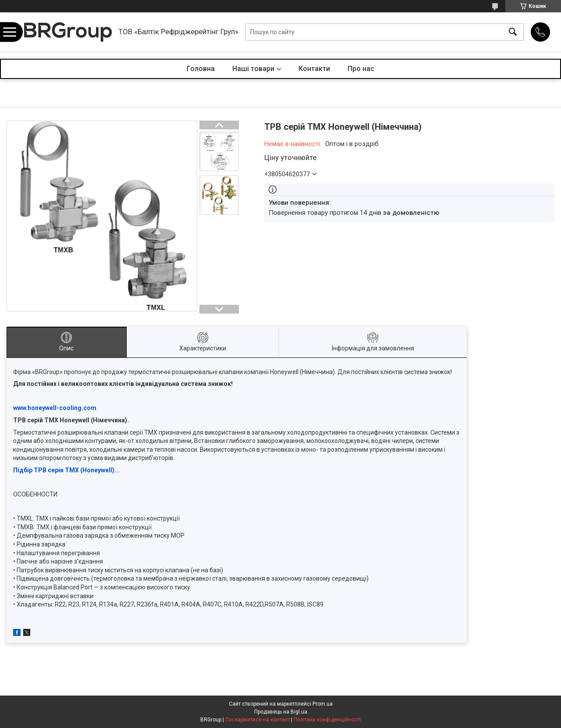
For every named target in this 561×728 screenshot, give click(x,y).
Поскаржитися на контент (257, 720)
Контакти (314, 69)
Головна (201, 69)
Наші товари (253, 69)
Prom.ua (323, 704)
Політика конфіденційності (327, 720)
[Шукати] (513, 32)
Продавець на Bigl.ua (281, 712)
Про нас (361, 69)
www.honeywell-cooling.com (55, 408)
